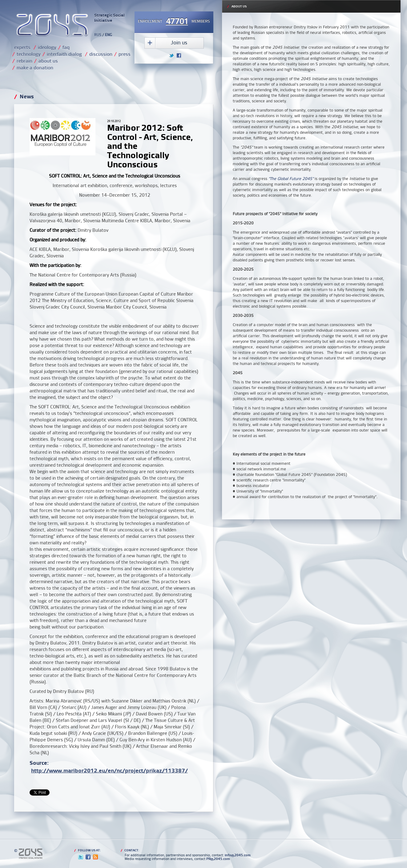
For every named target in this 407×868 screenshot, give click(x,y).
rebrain (24, 61)
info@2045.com (238, 855)
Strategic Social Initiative (109, 18)
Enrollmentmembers (174, 22)
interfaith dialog (64, 54)
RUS (98, 35)
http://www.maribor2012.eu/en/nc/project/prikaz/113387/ (109, 770)
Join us (179, 42)
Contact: (130, 850)
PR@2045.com (218, 859)
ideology (47, 47)
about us (48, 61)
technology (29, 54)
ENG (109, 35)
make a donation (35, 68)
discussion (101, 54)
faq (66, 47)
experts (22, 47)
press (125, 54)
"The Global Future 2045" (291, 178)
